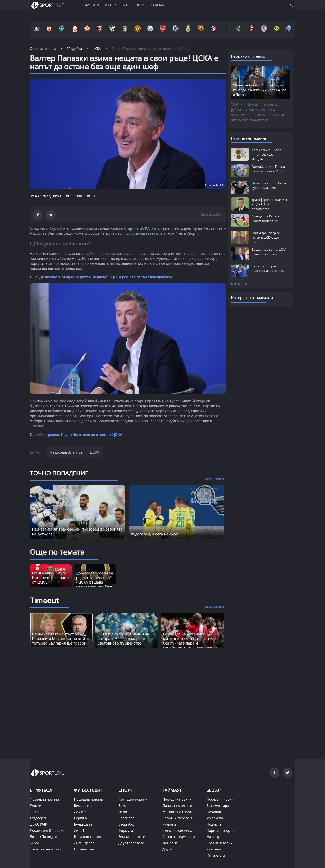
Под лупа (214, 824)
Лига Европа (84, 843)
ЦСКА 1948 (38, 824)
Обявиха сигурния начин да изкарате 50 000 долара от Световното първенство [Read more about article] (123, 639)
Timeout (44, 600)
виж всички (239, 284)
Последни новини (44, 799)
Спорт (139, 5)
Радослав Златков (66, 452)
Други (167, 849)
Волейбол (126, 818)
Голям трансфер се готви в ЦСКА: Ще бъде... (266, 237)
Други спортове (131, 843)
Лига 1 (79, 830)
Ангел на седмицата (179, 837)
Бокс (122, 806)
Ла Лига (80, 812)
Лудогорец (39, 818)
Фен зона (170, 843)
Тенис (123, 812)
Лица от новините (177, 806)
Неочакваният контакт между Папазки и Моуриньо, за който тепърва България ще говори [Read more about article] (61, 639)
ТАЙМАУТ (172, 790)
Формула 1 (127, 830)
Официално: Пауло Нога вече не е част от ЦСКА (81, 435)
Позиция (214, 812)
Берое (35, 843)
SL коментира (218, 806)
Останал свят (85, 849)
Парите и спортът (221, 830)
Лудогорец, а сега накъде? (155, 534)
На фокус (214, 837)
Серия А (80, 818)
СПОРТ (125, 790)
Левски (36, 806)
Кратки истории (220, 843)
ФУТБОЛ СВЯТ (88, 790)
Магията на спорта (178, 812)
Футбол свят (116, 5)
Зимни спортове (132, 837)
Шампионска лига (89, 837)
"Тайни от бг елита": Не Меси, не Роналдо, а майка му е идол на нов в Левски (260, 90)
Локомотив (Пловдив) (48, 830)
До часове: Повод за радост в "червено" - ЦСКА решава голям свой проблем (106, 277)
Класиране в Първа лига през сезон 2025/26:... (266, 154)
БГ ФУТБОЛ (90, 5)
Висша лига (83, 806)
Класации (214, 849)
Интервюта (216, 855)
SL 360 (214, 790)
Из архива (215, 818)
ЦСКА (145, 228)
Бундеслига (83, 824)
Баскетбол (127, 824)
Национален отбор (45, 849)
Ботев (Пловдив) (43, 837)
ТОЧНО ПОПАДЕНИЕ (59, 473)
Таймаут (158, 5)
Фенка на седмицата (179, 830)
